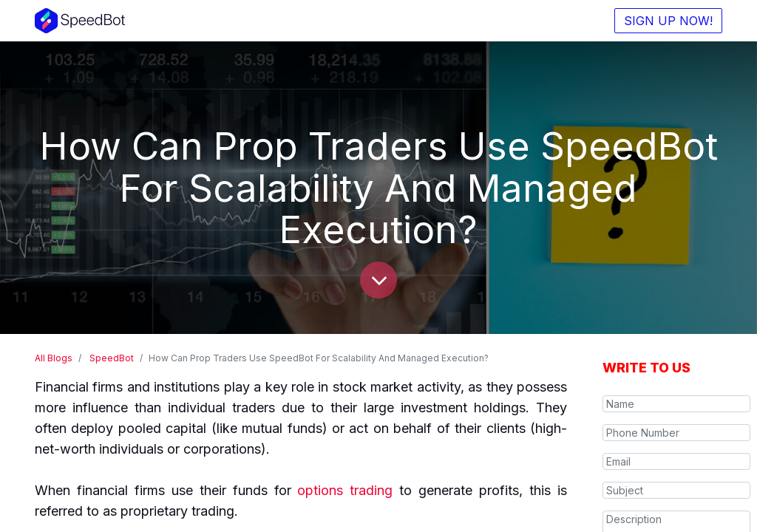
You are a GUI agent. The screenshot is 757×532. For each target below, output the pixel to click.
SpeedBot (112, 358)
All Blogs (54, 358)
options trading (345, 490)
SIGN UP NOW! (668, 21)
